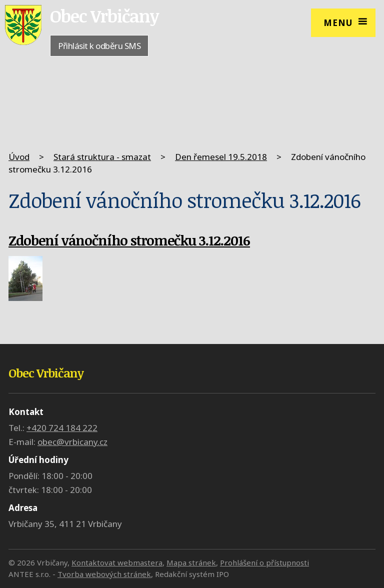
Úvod (19, 157)
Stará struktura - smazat (102, 157)
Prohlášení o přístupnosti (264, 562)
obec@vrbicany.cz (72, 442)
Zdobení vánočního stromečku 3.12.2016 (129, 240)
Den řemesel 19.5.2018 (221, 157)
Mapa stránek (191, 562)
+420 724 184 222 (62, 428)
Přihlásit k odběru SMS (99, 46)
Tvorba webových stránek (104, 574)
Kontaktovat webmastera (117, 562)
